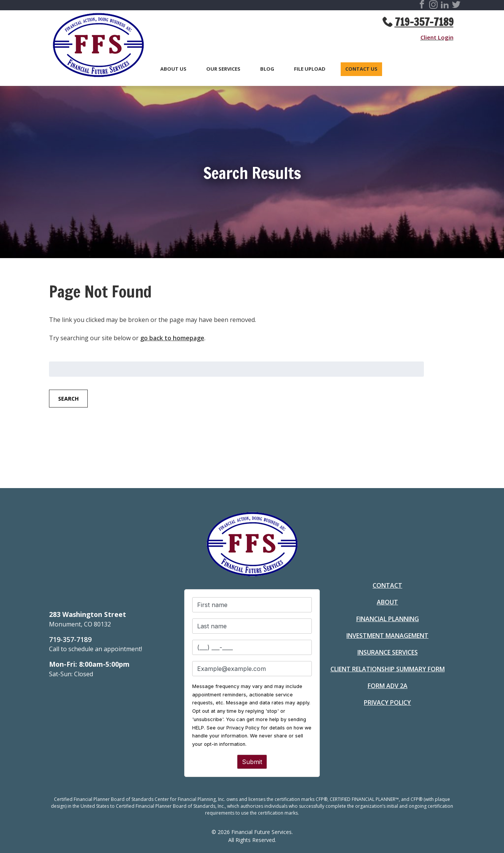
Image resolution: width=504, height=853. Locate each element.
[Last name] (252, 626)
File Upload (310, 69)
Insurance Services (388, 652)
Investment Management (387, 636)
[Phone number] (252, 647)
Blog (267, 69)
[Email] (252, 669)
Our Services (223, 69)
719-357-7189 (424, 22)
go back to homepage (172, 338)
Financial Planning (388, 619)
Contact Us (361, 69)
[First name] (252, 605)
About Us (173, 69)
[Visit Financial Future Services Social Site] (422, 6)
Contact (387, 585)
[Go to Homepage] (95, 46)
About (387, 602)
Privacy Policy (387, 702)
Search (68, 399)
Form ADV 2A (388, 686)
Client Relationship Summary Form (388, 669)
